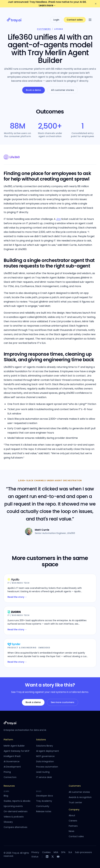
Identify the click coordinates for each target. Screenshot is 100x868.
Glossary (8, 822)
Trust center (75, 802)
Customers (44, 29)
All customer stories (62, 90)
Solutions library (45, 746)
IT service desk (44, 777)
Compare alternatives (15, 827)
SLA (70, 852)
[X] (53, 857)
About (72, 815)
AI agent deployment (48, 751)
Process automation (47, 767)
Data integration (45, 761)
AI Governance (12, 761)
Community (43, 806)
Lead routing (43, 772)
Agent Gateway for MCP (17, 751)
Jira (58, 219)
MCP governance (45, 756)
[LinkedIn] (47, 857)
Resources (9, 786)
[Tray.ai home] (14, 14)
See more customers (62, 702)
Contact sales (75, 14)
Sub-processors (83, 852)
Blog (6, 796)
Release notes (44, 811)
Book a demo (34, 90)
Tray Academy (44, 801)
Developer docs (45, 796)
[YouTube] (58, 857)
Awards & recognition (80, 797)
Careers (73, 821)
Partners (73, 826)
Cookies (46, 852)
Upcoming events (13, 806)
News (71, 831)
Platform (8, 740)
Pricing (7, 772)
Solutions (41, 740)
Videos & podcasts (14, 817)
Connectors (10, 777)
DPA (63, 852)
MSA (56, 852)
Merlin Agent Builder (14, 746)
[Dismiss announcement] (96, 4)
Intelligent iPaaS (12, 756)
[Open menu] (90, 14)
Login (56, 14)
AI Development (12, 767)
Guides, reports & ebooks (17, 801)
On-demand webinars (16, 811)
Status (35, 857)
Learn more (47, 5)
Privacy (35, 852)
